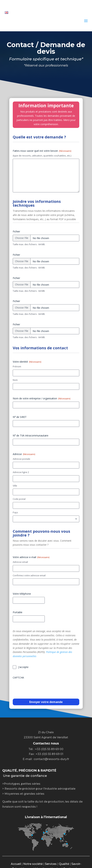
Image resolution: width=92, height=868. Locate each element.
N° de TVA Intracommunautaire (31, 435)
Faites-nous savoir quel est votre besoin (42, 151)
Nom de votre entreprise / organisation (42, 398)
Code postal (19, 499)
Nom (15, 380)
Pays (15, 512)
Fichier (16, 231)
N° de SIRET (20, 417)
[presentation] (39, 688)
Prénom (17, 366)
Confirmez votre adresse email (29, 575)
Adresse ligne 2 (21, 472)
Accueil (16, 864)
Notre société (33, 864)
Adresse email (20, 562)
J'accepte (23, 667)
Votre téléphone (22, 594)
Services (51, 864)
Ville (15, 486)
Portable (18, 612)
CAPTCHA (18, 678)
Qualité (64, 864)
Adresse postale (21, 459)
